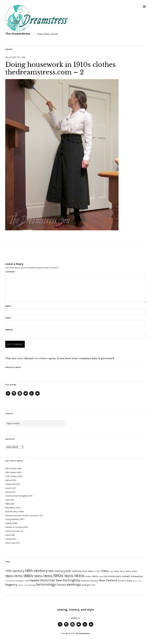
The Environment (13, 531)
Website (9, 330)
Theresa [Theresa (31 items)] (61, 585)
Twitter (26, 396)
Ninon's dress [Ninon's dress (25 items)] (125, 581)
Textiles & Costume (14, 527)
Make (8, 504)
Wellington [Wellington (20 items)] (86, 585)
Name (9, 306)
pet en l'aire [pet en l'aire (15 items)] (137, 581)
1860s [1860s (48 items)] (10, 576)
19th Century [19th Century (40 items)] (57, 571)
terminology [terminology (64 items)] (46, 584)
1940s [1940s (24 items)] (88, 576)
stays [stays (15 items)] (26, 585)
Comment (10, 272)
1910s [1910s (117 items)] (58, 576)
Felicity (8, 492)
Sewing (8, 523)
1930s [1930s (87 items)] (79, 576)
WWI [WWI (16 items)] (93, 585)
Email (9, 318)
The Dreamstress (18, 34)
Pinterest (20, 396)
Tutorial (9, 539)
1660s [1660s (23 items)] (91, 571)
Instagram (14, 396)
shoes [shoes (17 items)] (20, 585)
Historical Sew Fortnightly (16, 496)
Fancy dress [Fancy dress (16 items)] (10, 581)
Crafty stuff (10, 484)
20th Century (11, 476)
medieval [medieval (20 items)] (85, 581)
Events (8, 488)
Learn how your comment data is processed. (86, 358)
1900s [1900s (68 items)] (48, 576)
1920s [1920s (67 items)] (69, 576)
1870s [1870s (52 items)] (18, 576)
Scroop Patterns (12, 519)
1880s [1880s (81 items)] (28, 576)
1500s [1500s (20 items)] (85, 571)
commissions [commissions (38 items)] (112, 576)
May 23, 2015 (11, 57)
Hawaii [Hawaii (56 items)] (35, 580)
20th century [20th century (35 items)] (74, 571)
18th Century (11, 468)
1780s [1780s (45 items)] (105, 571)
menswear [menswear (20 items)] (94, 581)
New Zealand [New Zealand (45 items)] (108, 580)
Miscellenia (10, 508)
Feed (32, 396)
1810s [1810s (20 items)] (117, 571)
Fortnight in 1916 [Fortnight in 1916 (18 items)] (22, 581)
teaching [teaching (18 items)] (32, 585)
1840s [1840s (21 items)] (128, 571)
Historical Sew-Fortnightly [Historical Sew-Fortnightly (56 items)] (60, 580)
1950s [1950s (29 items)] (95, 576)
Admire (8, 480)
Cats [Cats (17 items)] (101, 577)
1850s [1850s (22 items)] (135, 571)
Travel (8, 535)
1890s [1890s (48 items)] (38, 576)
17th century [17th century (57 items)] (15, 571)
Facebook (8, 396)
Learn (8, 500)
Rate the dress (12, 512)
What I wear (10, 543)
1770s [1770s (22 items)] (97, 571)
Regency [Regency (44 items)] (11, 585)
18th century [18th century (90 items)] (36, 571)
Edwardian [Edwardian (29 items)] (137, 576)
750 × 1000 (21, 57)
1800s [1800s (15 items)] (111, 571)
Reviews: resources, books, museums (22, 516)
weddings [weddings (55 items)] (74, 584)
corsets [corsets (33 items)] (126, 576)
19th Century (11, 472)
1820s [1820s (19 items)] (122, 571)
